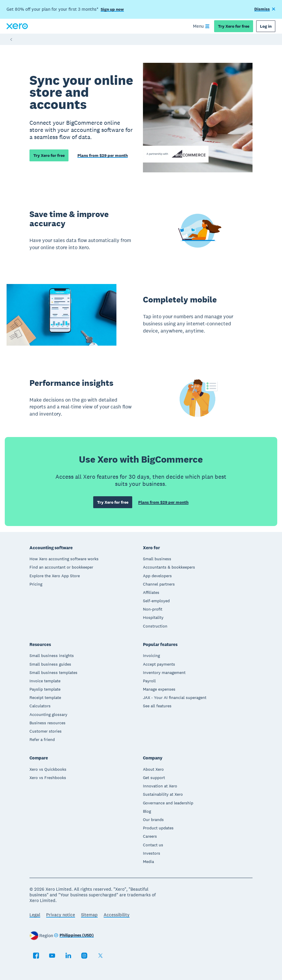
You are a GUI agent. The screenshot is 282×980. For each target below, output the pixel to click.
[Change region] (74, 936)
